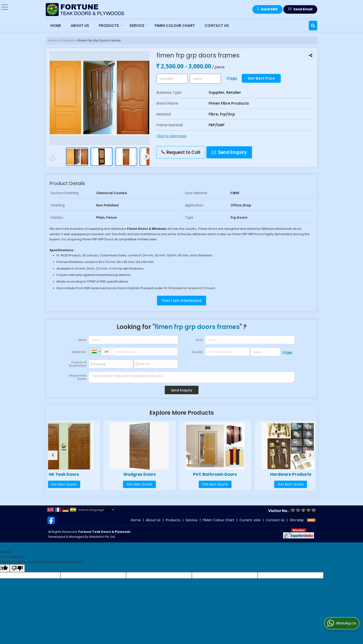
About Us (80, 26)
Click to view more (171, 136)
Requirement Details (78, 377)
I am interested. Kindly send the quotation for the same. (192, 377)
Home (56, 26)
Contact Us (217, 26)
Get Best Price (261, 78)
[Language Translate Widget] (96, 515)
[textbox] (205, 79)
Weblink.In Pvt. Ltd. (102, 541)
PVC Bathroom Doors (215, 474)
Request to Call (181, 152)
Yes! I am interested (181, 300)
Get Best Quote (80, 484)
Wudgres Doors (148, 474)
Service (139, 26)
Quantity (197, 352)
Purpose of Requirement (78, 364)
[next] (146, 157)
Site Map (297, 525)
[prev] (53, 157)
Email (199, 340)
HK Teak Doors (81, 474)
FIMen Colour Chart (175, 26)
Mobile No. (79, 352)
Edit (232, 78)
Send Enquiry (229, 152)
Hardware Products (283, 474)
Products (111, 26)
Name (82, 340)
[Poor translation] (17, 573)
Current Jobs (250, 525)
